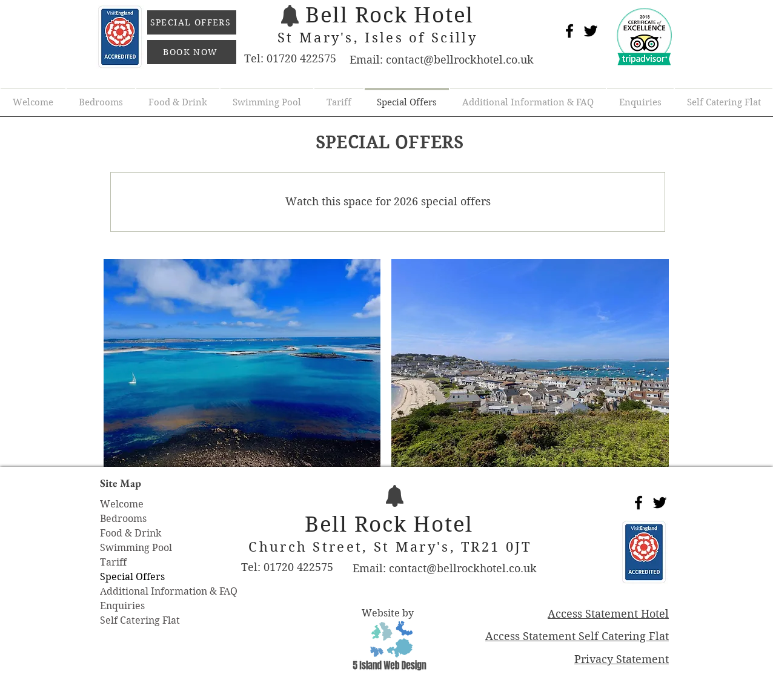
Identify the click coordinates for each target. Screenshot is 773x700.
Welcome (122, 504)
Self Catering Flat (140, 620)
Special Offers (132, 577)
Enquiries (122, 606)
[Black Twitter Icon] (591, 31)
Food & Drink (131, 533)
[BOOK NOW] (192, 52)
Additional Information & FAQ (169, 591)
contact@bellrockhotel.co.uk (460, 60)
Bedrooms (123, 519)
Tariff (113, 562)
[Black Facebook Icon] (569, 31)
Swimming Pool (136, 548)
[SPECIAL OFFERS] (192, 22)
